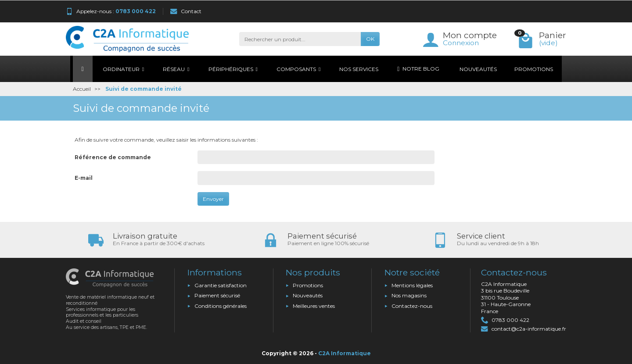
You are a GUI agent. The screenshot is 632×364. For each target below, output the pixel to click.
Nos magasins (409, 295)
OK (370, 39)
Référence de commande (113, 157)
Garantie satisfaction (221, 285)
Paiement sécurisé (217, 295)
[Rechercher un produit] (300, 39)
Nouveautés (308, 295)
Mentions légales (412, 285)
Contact (186, 11)
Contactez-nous (412, 306)
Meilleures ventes (314, 306)
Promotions (308, 285)
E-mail (84, 178)
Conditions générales (221, 306)
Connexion (461, 43)
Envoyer (213, 199)
